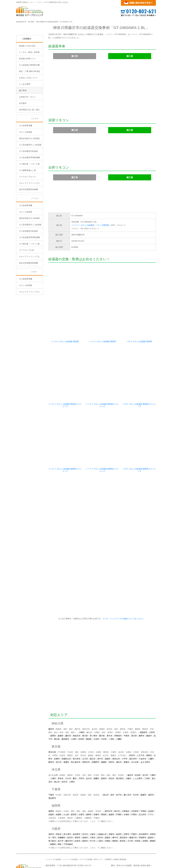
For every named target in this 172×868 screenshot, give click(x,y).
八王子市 (141, 735)
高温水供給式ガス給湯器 (29, 161)
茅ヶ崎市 (94, 716)
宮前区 (133, 712)
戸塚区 (130, 709)
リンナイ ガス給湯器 (53, 839)
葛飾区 (113, 735)
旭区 (65, 709)
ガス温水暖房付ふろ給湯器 (30, 168)
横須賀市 (65, 719)
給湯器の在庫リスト (27, 81)
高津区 (110, 712)
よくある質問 (25, 107)
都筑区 (138, 709)
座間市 (53, 716)
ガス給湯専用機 (26, 148)
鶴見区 (145, 709)
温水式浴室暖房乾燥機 (28, 212)
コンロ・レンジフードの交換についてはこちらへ (123, 599)
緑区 (67, 712)
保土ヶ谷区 (59, 712)
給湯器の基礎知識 (120, 839)
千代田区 (62, 732)
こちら (93, 801)
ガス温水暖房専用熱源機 (29, 180)
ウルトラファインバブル (29, 206)
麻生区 (89, 712)
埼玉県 (56, 749)
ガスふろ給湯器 (87, 225)
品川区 (121, 732)
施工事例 (31, 22)
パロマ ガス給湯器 (86, 839)
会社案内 (23, 126)
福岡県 (56, 786)
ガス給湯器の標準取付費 (29, 88)
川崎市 (82, 712)
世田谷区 (145, 732)
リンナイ (35, 141)
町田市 (132, 735)
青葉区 (59, 709)
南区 (73, 712)
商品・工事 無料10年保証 (30, 94)
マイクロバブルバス (27, 199)
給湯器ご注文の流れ (27, 68)
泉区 (71, 709)
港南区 (102, 709)
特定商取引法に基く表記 (29, 132)
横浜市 (51, 709)
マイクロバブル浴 (26, 273)
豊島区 (70, 735)
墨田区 (106, 732)
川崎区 (97, 712)
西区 (50, 712)
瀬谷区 (123, 709)
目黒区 (129, 732)
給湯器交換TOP (21, 22)
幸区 (103, 712)
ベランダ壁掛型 (102, 225)
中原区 (126, 712)
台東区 (98, 732)
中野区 (55, 735)
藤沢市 (68, 716)
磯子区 (78, 709)
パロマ (34, 295)
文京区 (91, 732)
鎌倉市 (149, 716)
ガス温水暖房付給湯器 (28, 174)
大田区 (136, 732)
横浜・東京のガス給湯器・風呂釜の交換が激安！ (132, 845)
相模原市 (144, 712)
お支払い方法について (28, 100)
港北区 (110, 709)
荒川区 (83, 735)
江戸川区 (122, 735)
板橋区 (91, 735)
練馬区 (98, 735)
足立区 (106, 735)
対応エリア (59, 695)
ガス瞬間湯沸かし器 (27, 193)
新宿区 (83, 732)
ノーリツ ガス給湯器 (70, 839)
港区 (77, 732)
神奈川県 (58, 703)
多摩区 (118, 712)
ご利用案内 (26, 61)
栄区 (116, 709)
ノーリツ (75, 225)
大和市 (152, 712)
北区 (77, 735)
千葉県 (56, 769)
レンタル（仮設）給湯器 (29, 75)
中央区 (70, 732)
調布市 (51, 742)
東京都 (56, 726)
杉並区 (62, 735)
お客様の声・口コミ (27, 120)
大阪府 (56, 809)
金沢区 (94, 709)
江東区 (114, 732)
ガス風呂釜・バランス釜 (29, 187)
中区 (152, 709)
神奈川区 (86, 709)
